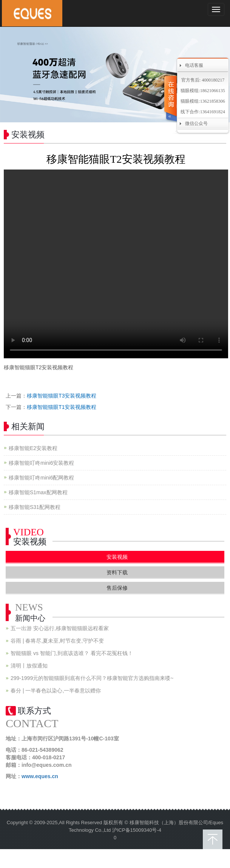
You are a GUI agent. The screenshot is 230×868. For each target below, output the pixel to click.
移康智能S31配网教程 (35, 507)
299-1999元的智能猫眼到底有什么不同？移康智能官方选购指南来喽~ (92, 678)
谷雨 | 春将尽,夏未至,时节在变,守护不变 (57, 641)
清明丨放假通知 (29, 666)
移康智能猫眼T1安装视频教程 (62, 407)
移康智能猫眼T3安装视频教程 (62, 396)
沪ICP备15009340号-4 (137, 830)
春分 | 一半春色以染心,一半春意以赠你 (56, 691)
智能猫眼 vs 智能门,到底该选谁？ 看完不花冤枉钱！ (72, 653)
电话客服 (194, 65)
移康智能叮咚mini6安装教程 (41, 463)
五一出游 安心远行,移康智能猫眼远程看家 (60, 628)
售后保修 (117, 588)
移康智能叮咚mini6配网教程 (41, 478)
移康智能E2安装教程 (33, 448)
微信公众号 (196, 123)
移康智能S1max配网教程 (38, 492)
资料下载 (117, 572)
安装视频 (117, 557)
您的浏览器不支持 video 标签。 (116, 264)
